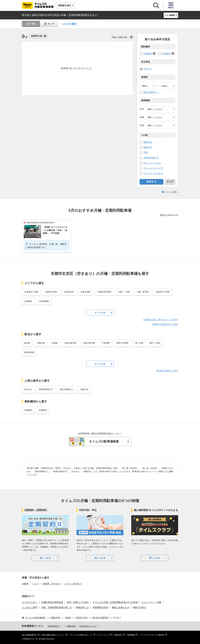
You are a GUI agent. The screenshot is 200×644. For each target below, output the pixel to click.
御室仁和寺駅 (122, 343)
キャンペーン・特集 (151, 602)
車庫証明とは (82, 607)
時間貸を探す (65, 5)
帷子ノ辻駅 (155, 343)
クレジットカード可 (153, 168)
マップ (51, 24)
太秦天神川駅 (89, 343)
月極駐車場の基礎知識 (52, 602)
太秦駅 (55, 343)
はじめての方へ (30, 602)
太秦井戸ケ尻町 (163, 292)
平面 (146, 152)
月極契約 (148, 54)
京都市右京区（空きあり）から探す (161, 320)
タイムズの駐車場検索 (104, 441)
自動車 (25, 584)
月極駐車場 (71, 626)
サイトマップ (103, 635)
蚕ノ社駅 (139, 343)
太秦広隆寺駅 (70, 343)
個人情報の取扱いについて (53, 635)
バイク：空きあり (73, 584)
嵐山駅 (27, 343)
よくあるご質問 (30, 607)
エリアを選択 (70, 24)
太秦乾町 (28, 301)
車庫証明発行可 (151, 158)
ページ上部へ (172, 192)
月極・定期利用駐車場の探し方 (56, 607)
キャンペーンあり (152, 163)
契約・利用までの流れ (78, 602)
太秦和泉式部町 (104, 292)
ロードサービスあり (153, 173)
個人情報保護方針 (29, 635)
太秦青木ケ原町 (31, 292)
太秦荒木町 (69, 292)
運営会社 (118, 635)
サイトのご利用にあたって (81, 635)
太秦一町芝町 (143, 292)
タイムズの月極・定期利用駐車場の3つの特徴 (115, 602)
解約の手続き (140, 607)
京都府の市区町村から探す (165, 324)
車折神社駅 (29, 352)
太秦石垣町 (86, 292)
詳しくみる (45, 558)
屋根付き (148, 147)
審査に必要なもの (121, 607)
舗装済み (148, 142)
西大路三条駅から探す (167, 371)
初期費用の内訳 (100, 607)
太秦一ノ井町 (124, 292)
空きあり (148, 69)
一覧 (33, 24)
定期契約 (166, 54)
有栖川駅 (41, 343)
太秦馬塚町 (44, 301)
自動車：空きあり (52, 584)
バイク (36, 584)
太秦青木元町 (51, 292)
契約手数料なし (151, 92)
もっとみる (100, 313)
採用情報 (131, 635)
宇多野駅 (106, 343)
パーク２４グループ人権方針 (152, 635)
